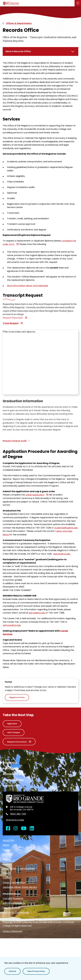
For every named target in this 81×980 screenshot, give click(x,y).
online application (35, 495)
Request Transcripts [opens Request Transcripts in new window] (13, 318)
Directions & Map (15, 820)
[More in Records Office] (40, 51)
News (6, 845)
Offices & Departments (19, 23)
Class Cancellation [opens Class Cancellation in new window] (14, 882)
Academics (10, 762)
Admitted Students (14, 903)
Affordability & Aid (14, 774)
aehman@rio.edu (12, 625)
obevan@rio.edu (62, 554)
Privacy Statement (13, 931)
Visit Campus (14, 732)
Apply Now (12, 724)
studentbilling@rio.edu (66, 528)
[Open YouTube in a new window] (24, 828)
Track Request (11, 323)
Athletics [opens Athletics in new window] (8, 854)
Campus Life (10, 785)
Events (7, 850)
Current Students (13, 898)
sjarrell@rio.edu (37, 613)
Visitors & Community (16, 912)
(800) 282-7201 (18, 814)
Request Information (17, 742)
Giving (6, 864)
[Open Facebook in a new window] (8, 828)
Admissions (10, 768)
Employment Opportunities (19, 868)
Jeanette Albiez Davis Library (20, 887)
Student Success (13, 780)
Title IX (7, 873)
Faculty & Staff (12, 908)
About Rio (8, 840)
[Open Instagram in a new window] (16, 828)
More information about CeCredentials (28, 286)
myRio (6, 878)
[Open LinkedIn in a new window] (32, 828)
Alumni (7, 859)
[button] (78, 3)
